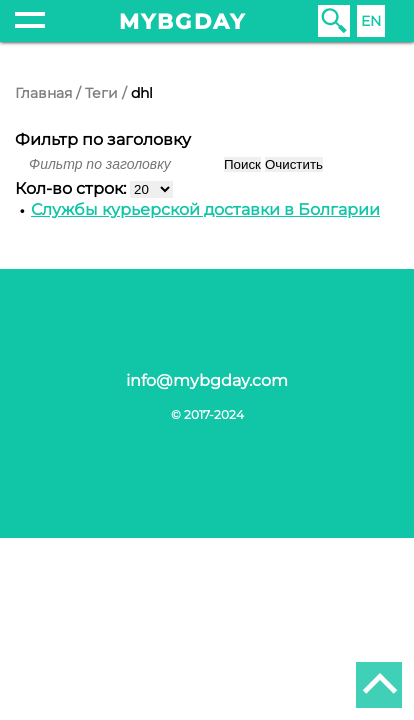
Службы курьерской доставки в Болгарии (205, 209)
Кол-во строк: (72, 188)
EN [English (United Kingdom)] (371, 21)
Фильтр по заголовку (103, 139)
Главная (43, 93)
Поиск (242, 164)
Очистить (294, 164)
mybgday (182, 21)
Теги (101, 93)
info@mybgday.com (207, 380)
